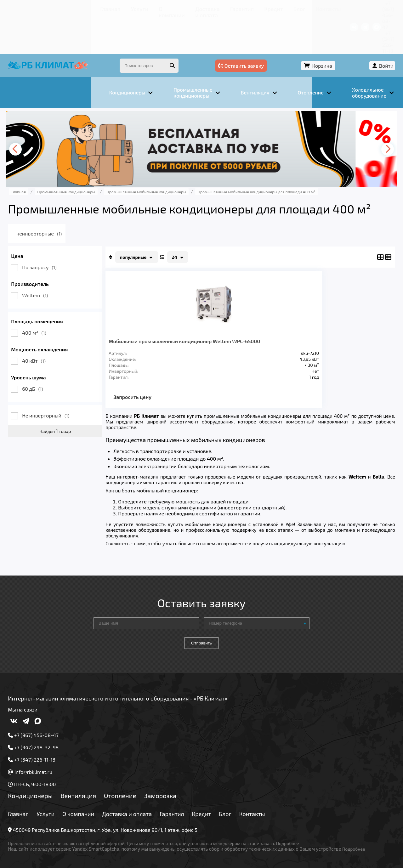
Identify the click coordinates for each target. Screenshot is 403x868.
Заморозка (170, 778)
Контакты (233, 8)
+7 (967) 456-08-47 (317, 8)
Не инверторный (55, 380)
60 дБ (42, 353)
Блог (210, 8)
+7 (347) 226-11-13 (365, 8)
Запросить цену (142, 379)
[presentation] (27, 114)
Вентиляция (88, 778)
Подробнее (297, 826)
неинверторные (59, 198)
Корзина (342, 31)
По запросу (49, 232)
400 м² (44, 297)
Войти (377, 31)
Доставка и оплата (124, 8)
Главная (30, 8)
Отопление (129, 778)
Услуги (53, 8)
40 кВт (44, 325)
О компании (82, 8)
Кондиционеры (40, 778)
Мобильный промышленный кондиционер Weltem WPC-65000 (144, 315)
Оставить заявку (290, 31)
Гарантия (164, 8)
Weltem (45, 260)
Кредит (189, 8)
